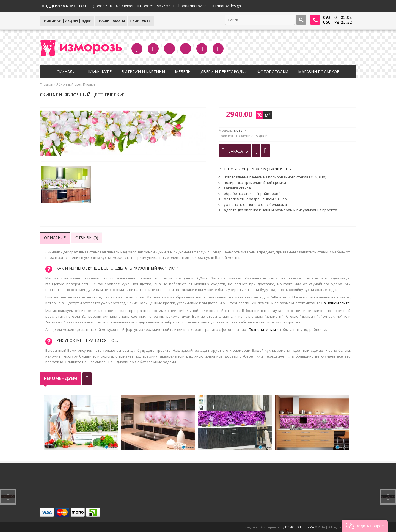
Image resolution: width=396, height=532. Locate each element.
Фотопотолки (273, 72)
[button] (365, 526)
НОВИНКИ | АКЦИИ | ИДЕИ (67, 21)
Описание (55, 238)
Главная (46, 84)
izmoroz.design (228, 6)
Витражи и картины (143, 72)
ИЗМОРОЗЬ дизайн (300, 527)
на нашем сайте (336, 303)
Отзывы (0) (87, 238)
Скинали (66, 72)
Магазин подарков (319, 72)
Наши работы (111, 21)
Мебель (183, 72)
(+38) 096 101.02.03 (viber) (114, 6)
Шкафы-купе (98, 72)
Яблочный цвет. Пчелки (76, 84)
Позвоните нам (262, 329)
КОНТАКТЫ (141, 21)
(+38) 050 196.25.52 (155, 6)
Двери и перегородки (224, 72)
